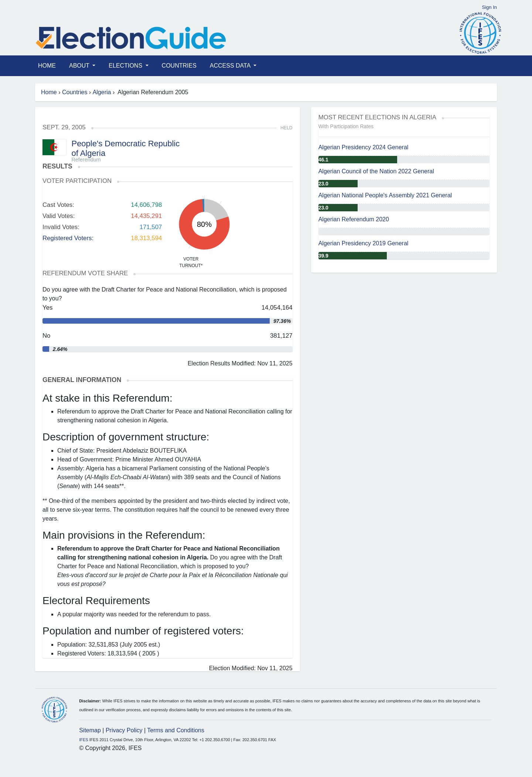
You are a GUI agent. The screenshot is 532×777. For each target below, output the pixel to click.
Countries (179, 66)
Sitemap (90, 730)
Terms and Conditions (176, 730)
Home (47, 66)
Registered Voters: (68, 238)
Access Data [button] (231, 66)
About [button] (80, 66)
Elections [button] (126, 66)
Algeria (102, 92)
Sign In (490, 7)
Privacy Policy (124, 730)
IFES (83, 740)
